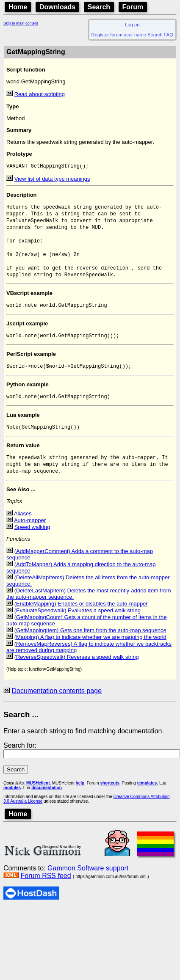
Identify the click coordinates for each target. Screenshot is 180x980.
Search (99, 7)
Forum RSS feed (46, 895)
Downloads (57, 7)
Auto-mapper (30, 539)
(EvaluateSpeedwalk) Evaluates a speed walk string (78, 629)
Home (18, 7)
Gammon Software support (88, 887)
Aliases (23, 533)
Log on (132, 25)
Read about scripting (40, 94)
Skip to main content (21, 23)
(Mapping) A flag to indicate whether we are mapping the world (90, 656)
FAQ (169, 35)
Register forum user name (119, 35)
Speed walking (32, 546)
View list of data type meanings (52, 180)
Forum (133, 7)
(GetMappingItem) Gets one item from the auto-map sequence (90, 649)
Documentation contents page (57, 710)
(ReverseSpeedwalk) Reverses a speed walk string (77, 676)
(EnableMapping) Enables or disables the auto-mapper (81, 623)
